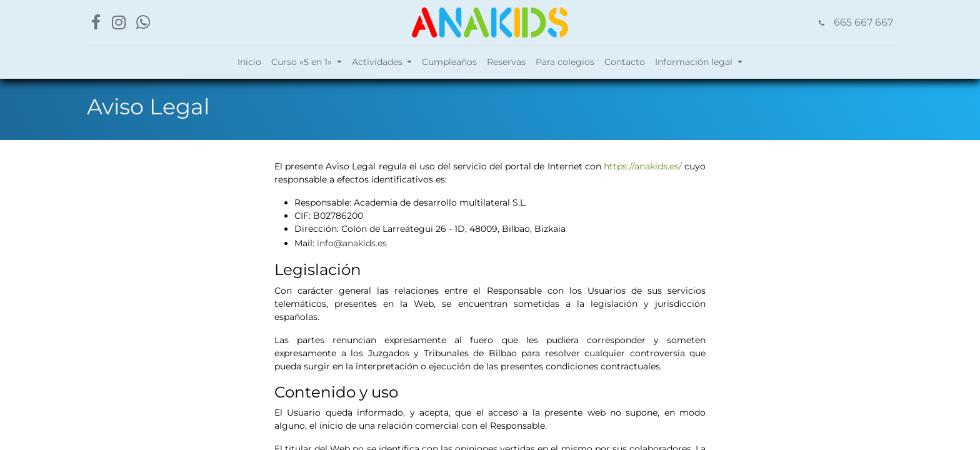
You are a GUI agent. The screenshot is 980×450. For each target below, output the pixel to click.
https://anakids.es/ (643, 166)
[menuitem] (249, 62)
